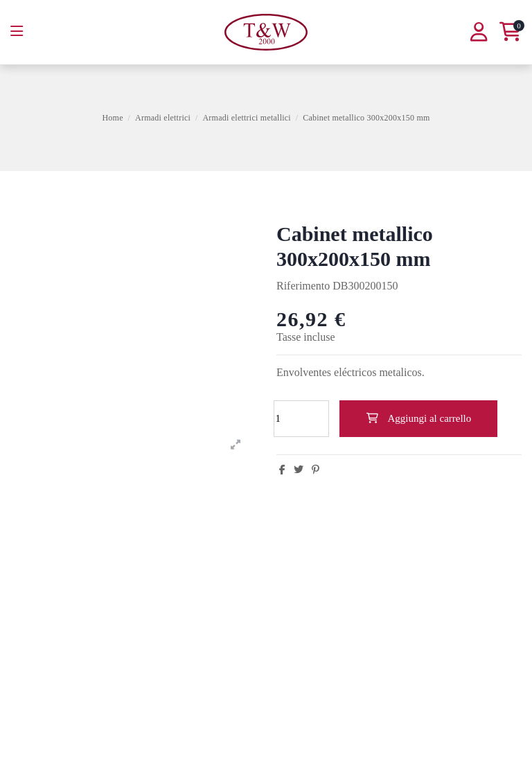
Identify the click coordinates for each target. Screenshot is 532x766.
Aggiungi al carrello (418, 418)
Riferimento (303, 286)
